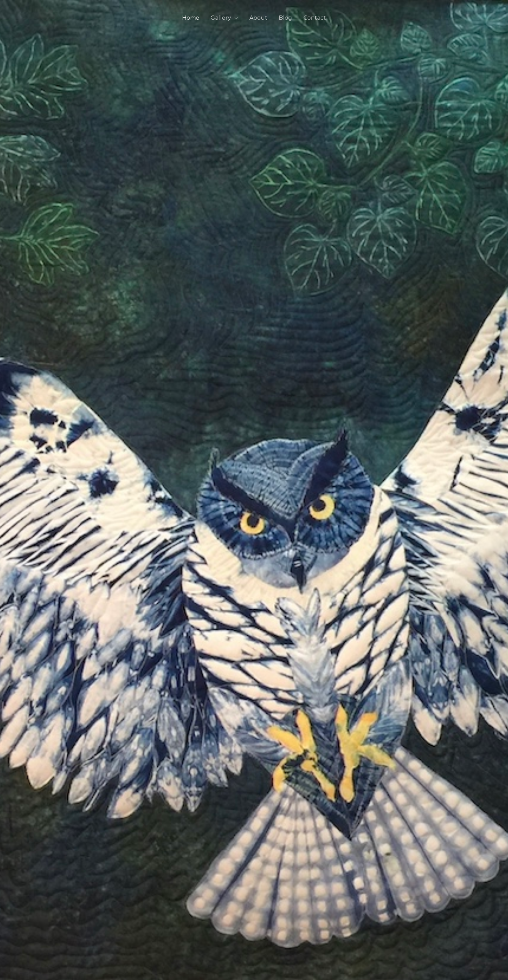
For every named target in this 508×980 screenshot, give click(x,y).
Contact (315, 18)
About (258, 18)
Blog (285, 18)
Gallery (221, 18)
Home (191, 18)
